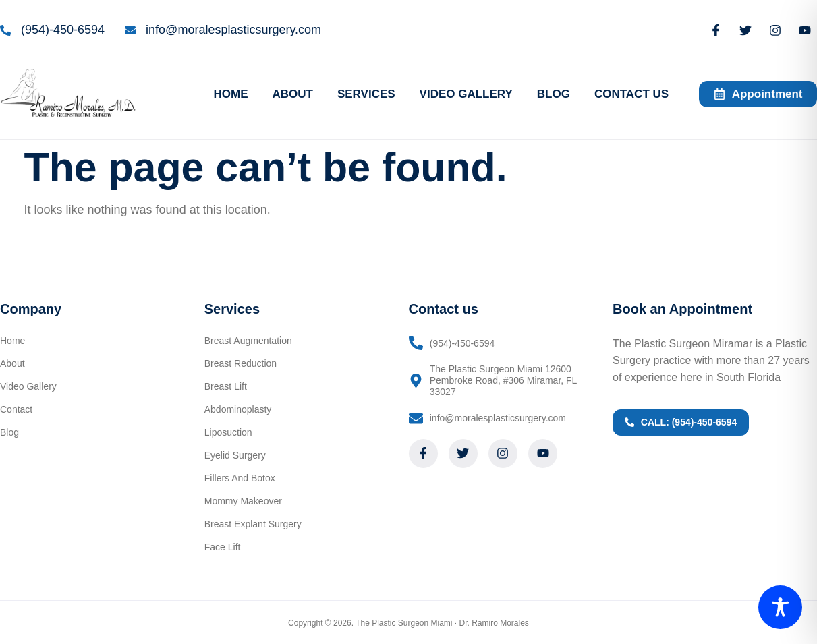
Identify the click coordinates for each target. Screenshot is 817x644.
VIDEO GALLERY (466, 94)
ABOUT (292, 94)
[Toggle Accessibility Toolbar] (780, 607)
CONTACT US (631, 94)
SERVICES (366, 94)
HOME (230, 94)
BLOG (554, 94)
